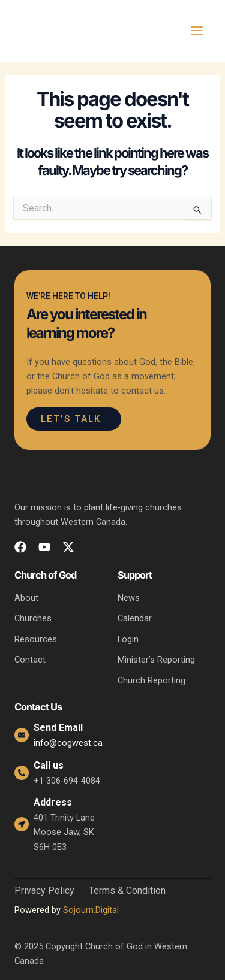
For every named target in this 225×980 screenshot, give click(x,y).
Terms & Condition (127, 891)
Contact (30, 660)
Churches (33, 618)
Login (128, 639)
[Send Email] (22, 735)
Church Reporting (151, 680)
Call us (49, 765)
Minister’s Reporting (156, 660)
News (129, 598)
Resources (36, 639)
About (26, 598)
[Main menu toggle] (197, 31)
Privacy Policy (44, 891)
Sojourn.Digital (91, 910)
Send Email (58, 728)
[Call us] (22, 773)
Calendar (135, 618)
